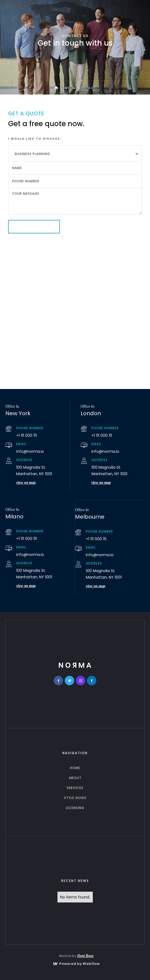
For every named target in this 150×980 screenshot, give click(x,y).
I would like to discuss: (35, 139)
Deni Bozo (85, 956)
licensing (75, 808)
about (75, 778)
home (75, 768)
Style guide (75, 798)
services (75, 788)
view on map (26, 483)
